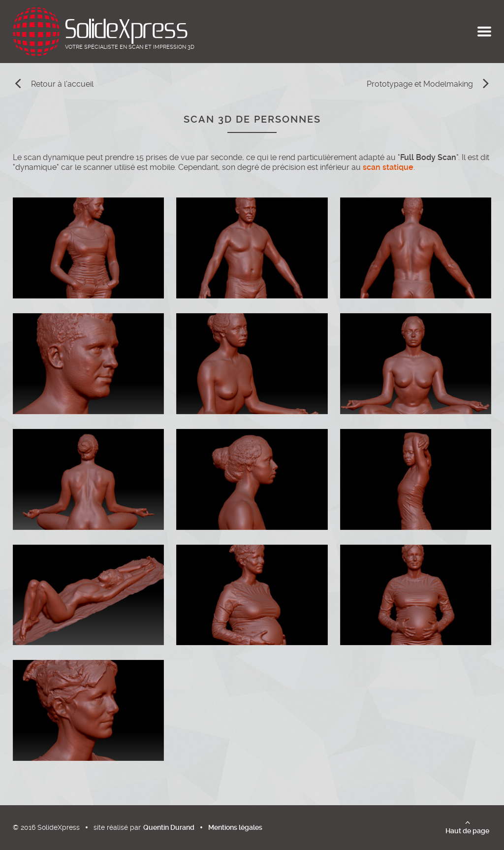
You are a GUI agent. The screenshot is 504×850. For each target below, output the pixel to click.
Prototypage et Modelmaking (420, 84)
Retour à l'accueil (62, 84)
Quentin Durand (169, 827)
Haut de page (467, 831)
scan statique (388, 167)
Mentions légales (235, 827)
